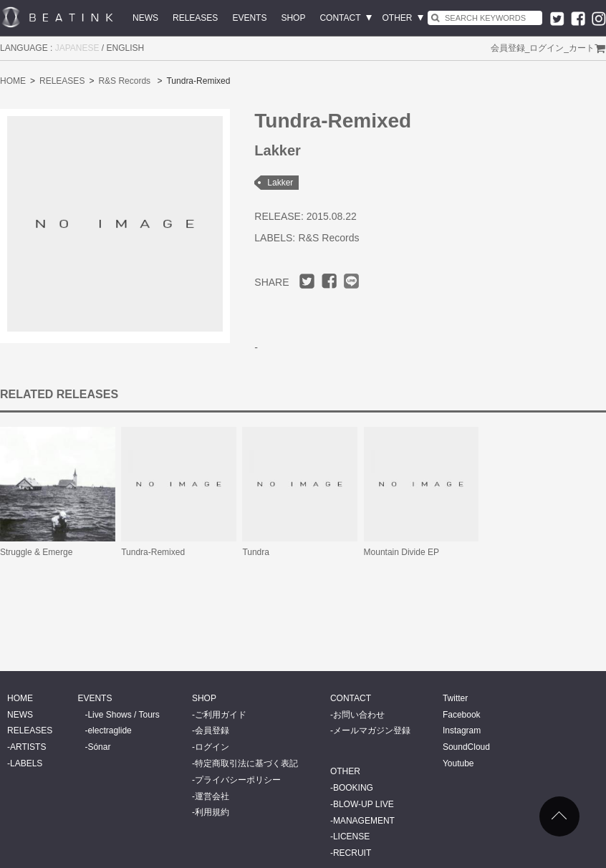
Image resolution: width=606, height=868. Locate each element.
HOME (13, 81)
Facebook (462, 715)
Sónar (99, 747)
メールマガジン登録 (372, 730)
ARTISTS (28, 747)
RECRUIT (352, 853)
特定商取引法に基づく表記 (246, 763)
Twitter (455, 698)
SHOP (293, 18)
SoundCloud (466, 747)
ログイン (547, 48)
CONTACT (340, 18)
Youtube (458, 763)
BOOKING (353, 788)
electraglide (109, 730)
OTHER (398, 18)
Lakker (280, 183)
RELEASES (195, 18)
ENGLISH (126, 48)
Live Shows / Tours (124, 715)
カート (582, 48)
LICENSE (351, 836)
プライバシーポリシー (238, 780)
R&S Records (124, 81)
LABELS (26, 763)
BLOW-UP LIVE (364, 804)
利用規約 (212, 812)
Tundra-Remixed (153, 552)
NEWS (145, 18)
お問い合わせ (359, 715)
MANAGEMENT (364, 821)
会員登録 (508, 48)
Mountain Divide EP (401, 552)
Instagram (462, 730)
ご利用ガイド (221, 715)
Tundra (256, 552)
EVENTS (249, 18)
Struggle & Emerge (36, 552)
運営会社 (212, 796)
